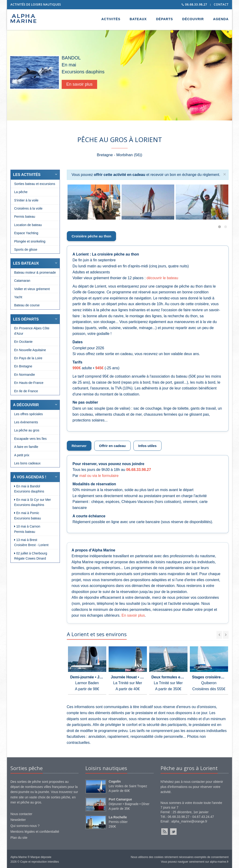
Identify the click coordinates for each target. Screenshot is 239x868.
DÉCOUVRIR (193, 19)
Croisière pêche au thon (92, 236)
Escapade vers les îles (30, 439)
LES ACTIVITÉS (27, 175)
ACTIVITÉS (111, 19)
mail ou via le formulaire (99, 476)
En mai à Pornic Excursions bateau (27, 515)
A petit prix (22, 455)
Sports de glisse (26, 249)
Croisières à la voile (28, 208)
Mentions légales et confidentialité (35, 832)
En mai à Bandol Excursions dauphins (29, 489)
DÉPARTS (164, 19)
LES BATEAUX (26, 263)
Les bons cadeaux (27, 463)
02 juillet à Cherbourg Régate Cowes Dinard (31, 556)
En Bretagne (23, 366)
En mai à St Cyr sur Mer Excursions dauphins (32, 502)
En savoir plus (89, 84)
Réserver (79, 446)
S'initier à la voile (26, 200)
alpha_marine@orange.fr (189, 821)
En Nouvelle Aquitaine (30, 350)
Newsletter (18, 820)
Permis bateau (25, 217)
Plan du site (19, 838)
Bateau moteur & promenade (35, 272)
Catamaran (22, 281)
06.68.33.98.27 (194, 5)
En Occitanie (23, 342)
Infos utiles (147, 446)
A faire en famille (26, 447)
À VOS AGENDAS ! (30, 477)
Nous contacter (21, 814)
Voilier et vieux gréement (32, 289)
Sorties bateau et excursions (35, 184)
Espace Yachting (26, 233)
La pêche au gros (27, 430)
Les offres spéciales (28, 414)
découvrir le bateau (162, 278)
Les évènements (26, 422)
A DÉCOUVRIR (26, 405)
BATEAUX (138, 19)
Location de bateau (28, 225)
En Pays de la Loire (28, 358)
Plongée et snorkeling (30, 241)
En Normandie (25, 375)
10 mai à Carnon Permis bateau (27, 529)
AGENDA (221, 19)
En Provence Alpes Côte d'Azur (32, 331)
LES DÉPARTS (26, 319)
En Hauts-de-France (29, 383)
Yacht (18, 297)
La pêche (21, 192)
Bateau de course (27, 305)
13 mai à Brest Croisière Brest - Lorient (31, 542)
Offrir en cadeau (112, 446)
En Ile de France (26, 391)
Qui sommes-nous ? (25, 826)
